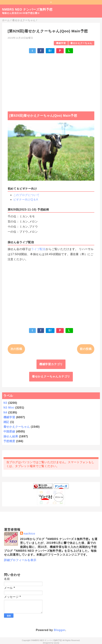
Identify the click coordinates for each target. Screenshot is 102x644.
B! (50, 51)
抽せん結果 (11, 436)
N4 (5, 412)
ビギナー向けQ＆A (26, 200)
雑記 (6, 422)
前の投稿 (86, 349)
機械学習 (61, 43)
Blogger (59, 630)
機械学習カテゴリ (51, 364)
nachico (29, 534)
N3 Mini (9, 408)
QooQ (57, 643)
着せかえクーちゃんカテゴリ (51, 376)
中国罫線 (9, 431)
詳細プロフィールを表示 (20, 560)
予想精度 (9, 441)
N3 (5, 403)
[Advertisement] (51, 81)
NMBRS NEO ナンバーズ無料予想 (27, 9)
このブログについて (26, 195)
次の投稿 (16, 349)
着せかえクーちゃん (81, 43)
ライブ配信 (38, 249)
